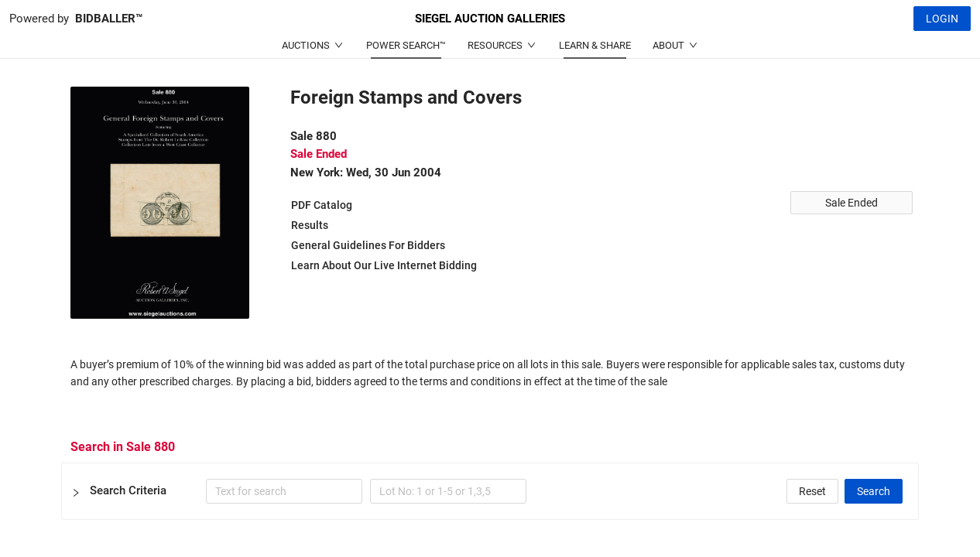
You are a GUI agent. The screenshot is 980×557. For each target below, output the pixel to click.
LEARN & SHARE (595, 45)
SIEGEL (490, 19)
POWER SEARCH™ (406, 45)
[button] (490, 491)
